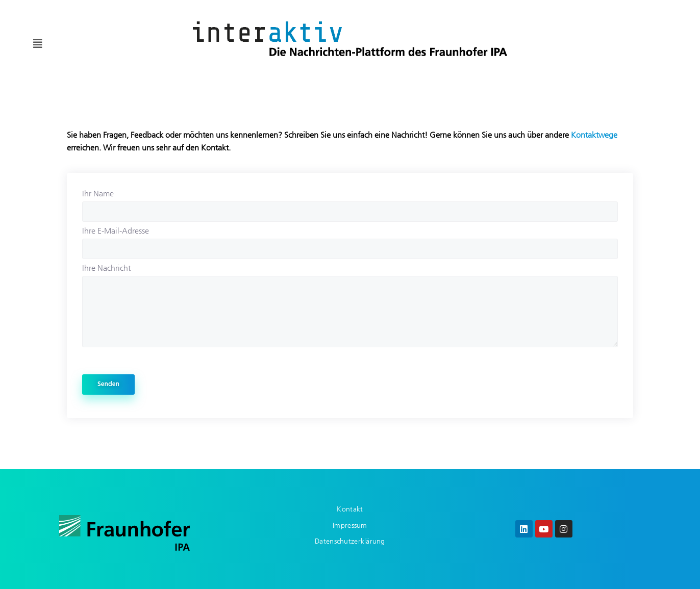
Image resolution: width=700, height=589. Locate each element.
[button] (38, 44)
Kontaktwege (594, 135)
